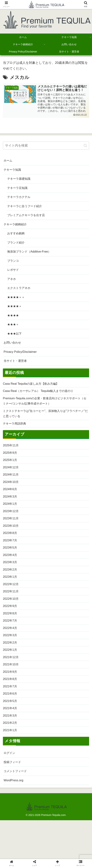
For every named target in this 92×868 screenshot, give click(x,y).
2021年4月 (11, 743)
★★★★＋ (15, 315)
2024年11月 (12, 493)
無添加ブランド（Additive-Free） (32, 257)
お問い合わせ (13, 354)
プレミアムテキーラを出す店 (28, 219)
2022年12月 (12, 610)
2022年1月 (11, 680)
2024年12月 (12, 485)
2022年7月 (11, 649)
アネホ (12, 286)
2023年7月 (11, 563)
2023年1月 (11, 602)
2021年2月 (11, 759)
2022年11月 (12, 618)
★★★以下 (15, 344)
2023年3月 (11, 587)
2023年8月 (11, 555)
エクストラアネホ (20, 296)
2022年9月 (11, 633)
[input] (46, 146)
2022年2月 (11, 673)
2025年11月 (12, 461)
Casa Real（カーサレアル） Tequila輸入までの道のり (42, 404)
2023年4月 (11, 579)
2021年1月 (11, 767)
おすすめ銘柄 (17, 238)
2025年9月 (11, 469)
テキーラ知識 (13, 171)
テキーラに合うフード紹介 (27, 209)
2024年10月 (12, 500)
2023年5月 (11, 571)
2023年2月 (11, 594)
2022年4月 (11, 657)
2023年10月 (12, 547)
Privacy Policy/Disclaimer (22, 363)
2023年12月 (12, 532)
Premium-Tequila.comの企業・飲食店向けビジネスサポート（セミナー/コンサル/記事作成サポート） (45, 415)
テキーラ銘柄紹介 (17, 228)
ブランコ (14, 267)
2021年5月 (11, 735)
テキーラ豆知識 (19, 190)
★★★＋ (14, 334)
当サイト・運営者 (17, 373)
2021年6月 (11, 727)
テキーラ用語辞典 (16, 439)
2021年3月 (11, 751)
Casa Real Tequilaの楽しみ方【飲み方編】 (34, 396)
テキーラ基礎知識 (20, 180)
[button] (85, 146)
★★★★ (14, 325)
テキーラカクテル (20, 200)
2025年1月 (11, 477)
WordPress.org (14, 819)
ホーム (8, 161)
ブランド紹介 (17, 248)
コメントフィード (17, 809)
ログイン (10, 790)
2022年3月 (11, 665)
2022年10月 (12, 626)
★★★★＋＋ (17, 305)
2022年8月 (11, 641)
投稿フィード (13, 799)
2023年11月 (12, 540)
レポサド (14, 277)
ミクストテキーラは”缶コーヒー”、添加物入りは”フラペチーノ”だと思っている (45, 428)
